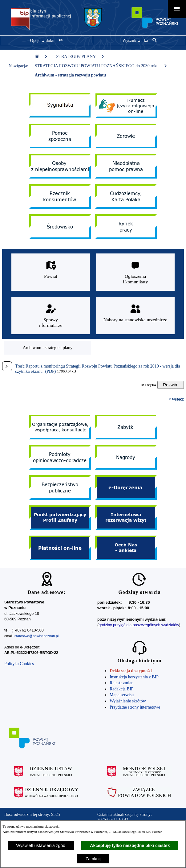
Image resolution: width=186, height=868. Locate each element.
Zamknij (93, 859)
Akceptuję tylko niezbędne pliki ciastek (130, 845)
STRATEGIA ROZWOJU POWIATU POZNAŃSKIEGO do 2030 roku (101, 66)
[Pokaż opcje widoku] (46, 40)
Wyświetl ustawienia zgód (41, 845)
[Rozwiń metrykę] (171, 385)
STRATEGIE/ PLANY (81, 57)
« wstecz (176, 399)
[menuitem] (48, 348)
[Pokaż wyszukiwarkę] (139, 40)
